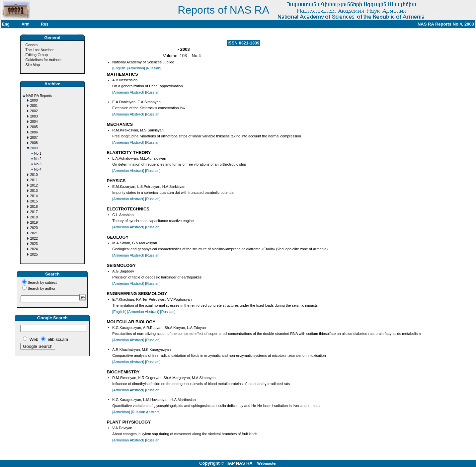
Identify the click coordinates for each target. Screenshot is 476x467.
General (32, 45)
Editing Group (37, 55)
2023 (34, 244)
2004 (34, 122)
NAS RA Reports (39, 96)
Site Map (33, 65)
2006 (34, 132)
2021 (34, 233)
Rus (45, 24)
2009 (34, 148)
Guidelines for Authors (43, 60)
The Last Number (40, 50)
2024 (34, 249)
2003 (34, 116)
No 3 (38, 164)
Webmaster (267, 463)
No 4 (38, 169)
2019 (34, 223)
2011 (34, 180)
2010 (34, 175)
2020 (34, 228)
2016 (34, 207)
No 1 (38, 154)
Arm (26, 24)
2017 (34, 212)
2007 (34, 138)
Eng (6, 24)
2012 (34, 185)
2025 (34, 254)
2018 (34, 217)
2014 (34, 196)
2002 (34, 111)
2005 (34, 127)
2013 (34, 191)
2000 (34, 100)
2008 (34, 143)
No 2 (38, 159)
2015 (34, 201)
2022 (34, 238)
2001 (34, 106)
